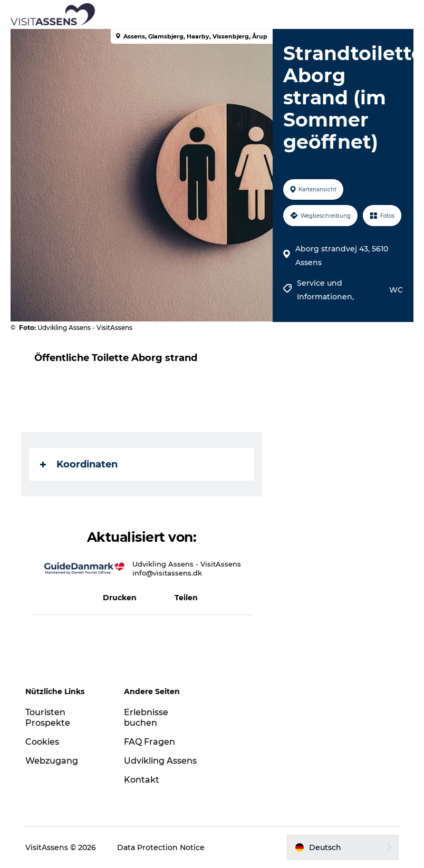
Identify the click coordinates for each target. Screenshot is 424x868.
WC (396, 290)
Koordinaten (79, 464)
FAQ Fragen (150, 742)
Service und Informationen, (326, 290)
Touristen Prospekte (48, 718)
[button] (259, 14)
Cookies (42, 742)
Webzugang (52, 761)
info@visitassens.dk (167, 573)
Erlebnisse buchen (146, 718)
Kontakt (142, 780)
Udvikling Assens (160, 761)
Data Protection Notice (161, 847)
